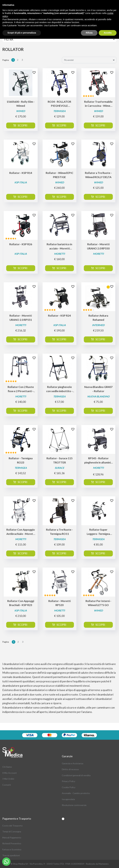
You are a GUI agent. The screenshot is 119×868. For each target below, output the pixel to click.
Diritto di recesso (70, 769)
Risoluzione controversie (74, 805)
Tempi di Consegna (12, 831)
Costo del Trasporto (12, 826)
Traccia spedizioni (11, 855)
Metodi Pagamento (12, 838)
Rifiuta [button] (89, 33)
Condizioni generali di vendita (76, 775)
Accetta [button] (108, 33)
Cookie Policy (69, 787)
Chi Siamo (7, 767)
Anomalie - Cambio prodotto (76, 793)
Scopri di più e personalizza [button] (22, 33)
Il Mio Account (10, 773)
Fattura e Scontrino (12, 849)
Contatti (7, 785)
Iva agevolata (68, 799)
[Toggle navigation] (59, 39)
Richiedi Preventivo (12, 843)
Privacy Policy (68, 781)
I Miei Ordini (8, 779)
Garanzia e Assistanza (73, 763)
